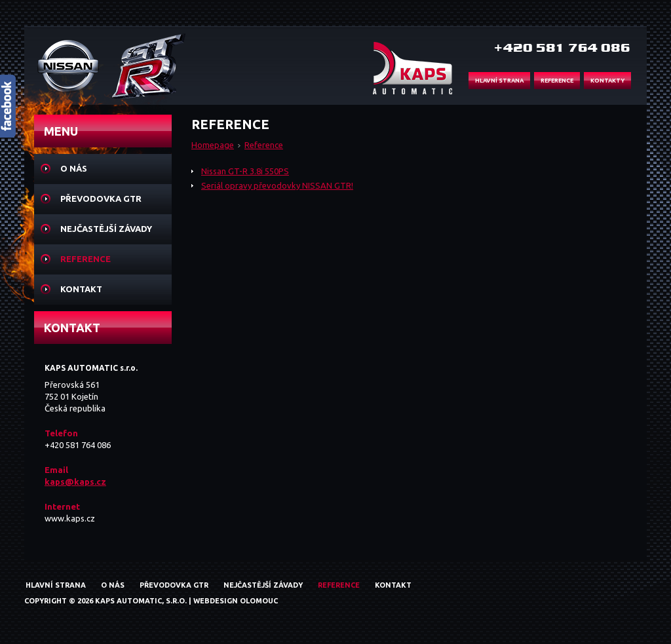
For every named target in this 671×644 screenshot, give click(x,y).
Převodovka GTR (101, 199)
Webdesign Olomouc (236, 601)
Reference (264, 145)
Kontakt (81, 289)
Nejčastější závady (106, 229)
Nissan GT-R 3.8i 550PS (245, 171)
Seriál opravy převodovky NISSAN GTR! (277, 185)
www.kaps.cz (70, 518)
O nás (74, 168)
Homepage (213, 145)
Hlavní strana (56, 585)
